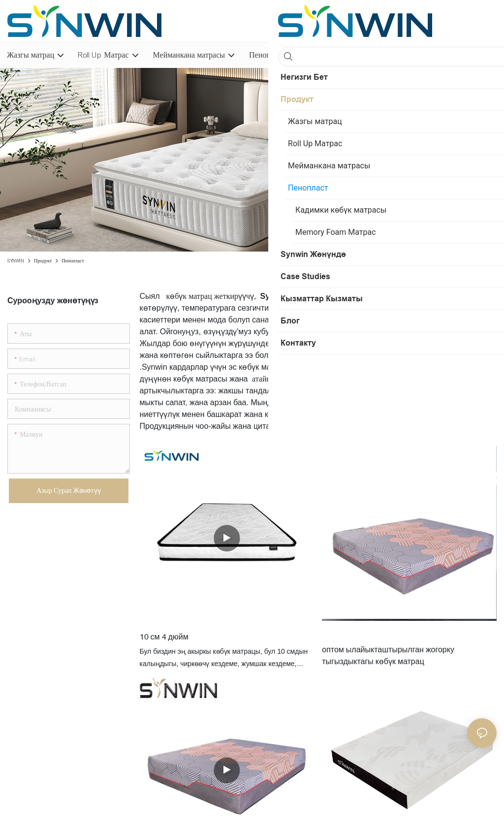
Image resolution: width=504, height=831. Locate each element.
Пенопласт (73, 261)
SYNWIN (16, 261)
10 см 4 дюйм (164, 637)
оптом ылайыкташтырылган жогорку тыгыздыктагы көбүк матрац (388, 655)
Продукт (43, 261)
